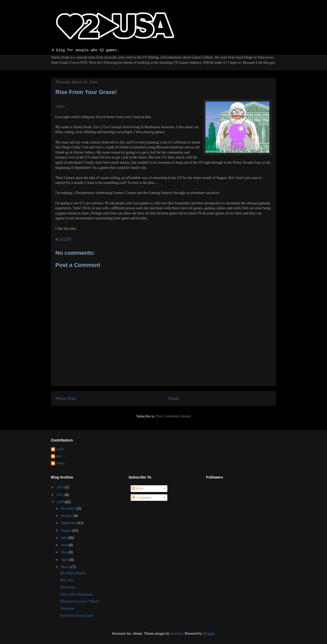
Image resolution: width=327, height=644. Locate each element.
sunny (60, 463)
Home (173, 398)
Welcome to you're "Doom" (80, 601)
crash (60, 449)
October (67, 516)
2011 (61, 495)
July (64, 538)
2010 (61, 502)
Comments (142, 498)
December (69, 508)
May (65, 552)
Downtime (68, 587)
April (65, 560)
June (65, 545)
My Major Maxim (73, 573)
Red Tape (67, 580)
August (66, 530)
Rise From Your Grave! (77, 616)
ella (59, 456)
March (66, 567)
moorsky (177, 634)
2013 (61, 487)
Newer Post (65, 398)
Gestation (67, 608)
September (69, 523)
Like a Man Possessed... (77, 594)
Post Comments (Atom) (173, 416)
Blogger (209, 634)
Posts (138, 489)
